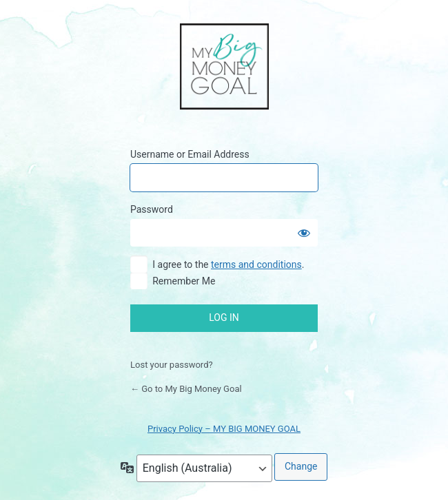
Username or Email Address (190, 154)
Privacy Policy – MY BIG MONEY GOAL (224, 429)
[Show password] (304, 233)
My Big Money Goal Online (224, 67)
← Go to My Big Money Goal (186, 389)
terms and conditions (256, 264)
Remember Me (184, 281)
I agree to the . (228, 264)
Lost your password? (172, 365)
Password (152, 209)
